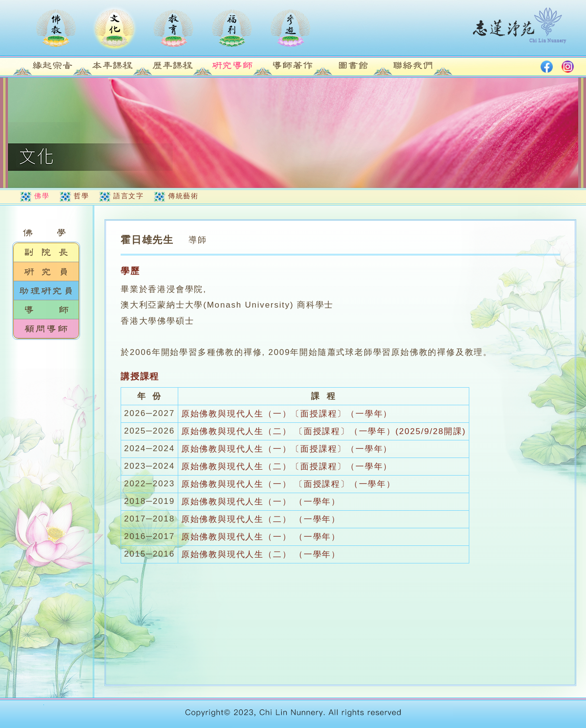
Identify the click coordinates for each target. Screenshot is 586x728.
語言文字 (128, 196)
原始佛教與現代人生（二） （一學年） (261, 519)
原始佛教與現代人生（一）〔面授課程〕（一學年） (287, 414)
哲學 (81, 196)
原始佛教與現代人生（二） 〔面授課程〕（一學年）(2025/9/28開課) (324, 431)
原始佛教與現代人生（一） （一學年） (261, 502)
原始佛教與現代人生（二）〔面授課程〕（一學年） (287, 467)
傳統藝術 (183, 196)
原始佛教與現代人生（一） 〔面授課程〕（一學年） (288, 484)
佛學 (42, 196)
